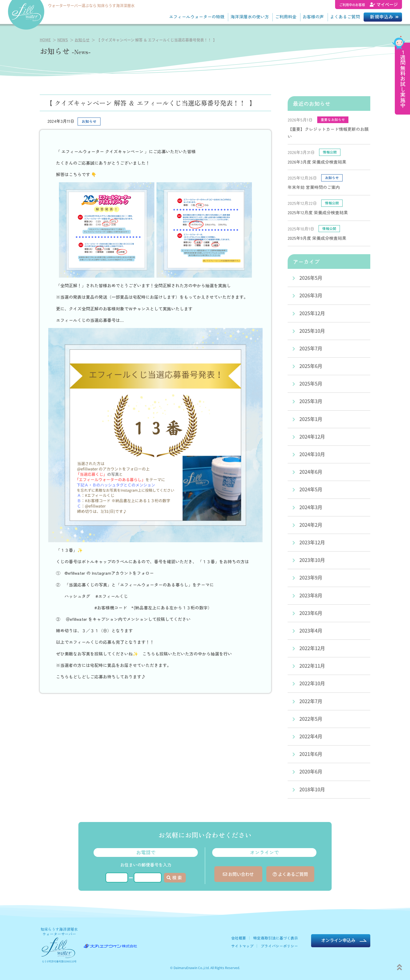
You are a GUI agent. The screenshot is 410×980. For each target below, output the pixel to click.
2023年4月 (311, 630)
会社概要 (239, 938)
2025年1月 (311, 419)
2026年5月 (311, 278)
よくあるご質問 (345, 17)
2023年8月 (311, 595)
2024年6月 (311, 472)
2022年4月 (311, 736)
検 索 (174, 877)
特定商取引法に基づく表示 (276, 938)
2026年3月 (311, 295)
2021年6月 (311, 754)
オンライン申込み (338, 940)
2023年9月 (311, 577)
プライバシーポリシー (279, 946)
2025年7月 (311, 348)
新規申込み (382, 17)
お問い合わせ (238, 874)
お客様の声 (313, 17)
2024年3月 (311, 507)
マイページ (369, 4)
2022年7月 (311, 701)
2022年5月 (311, 719)
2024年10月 (312, 454)
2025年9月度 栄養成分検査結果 (317, 238)
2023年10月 (312, 560)
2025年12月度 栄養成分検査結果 (318, 212)
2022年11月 (312, 666)
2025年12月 (312, 313)
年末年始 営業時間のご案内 (314, 187)
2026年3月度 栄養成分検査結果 (317, 162)
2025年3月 (311, 401)
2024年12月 (312, 436)
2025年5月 (311, 383)
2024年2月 (311, 525)
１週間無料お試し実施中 (403, 79)
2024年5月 (311, 489)
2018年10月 (312, 789)
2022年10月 (312, 683)
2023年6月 (311, 613)
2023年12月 (312, 542)
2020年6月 (311, 771)
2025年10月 (312, 331)
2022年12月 (312, 648)
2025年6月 (311, 366)
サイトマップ (242, 946)
